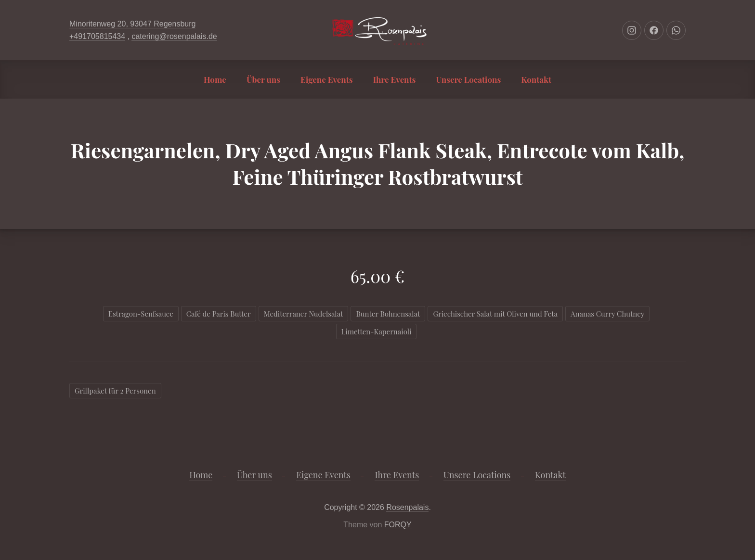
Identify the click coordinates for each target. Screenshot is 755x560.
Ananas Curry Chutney (607, 314)
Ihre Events (395, 79)
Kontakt (536, 79)
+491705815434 (97, 36)
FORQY (398, 525)
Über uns (263, 79)
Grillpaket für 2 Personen (115, 391)
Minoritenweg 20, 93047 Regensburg (132, 24)
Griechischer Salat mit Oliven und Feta (495, 314)
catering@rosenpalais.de (174, 36)
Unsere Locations (468, 79)
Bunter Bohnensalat (388, 314)
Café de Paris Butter (219, 314)
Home (215, 79)
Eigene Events (327, 79)
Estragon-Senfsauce (141, 314)
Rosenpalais (407, 507)
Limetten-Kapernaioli (377, 331)
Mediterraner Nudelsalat (304, 314)
